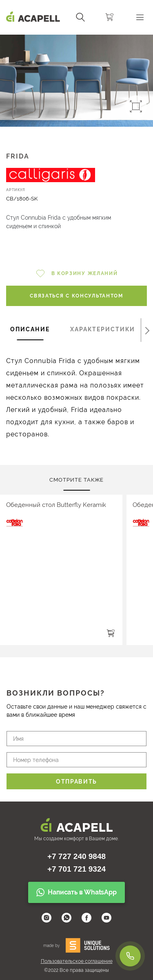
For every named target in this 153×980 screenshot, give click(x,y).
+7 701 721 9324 (76, 869)
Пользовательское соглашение (77, 961)
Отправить (76, 782)
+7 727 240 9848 (76, 856)
